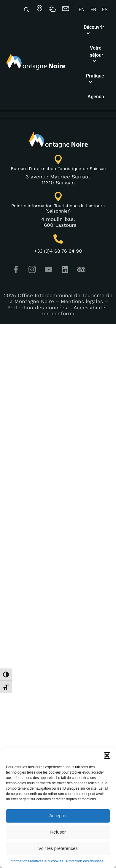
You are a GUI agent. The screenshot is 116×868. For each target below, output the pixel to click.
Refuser (58, 832)
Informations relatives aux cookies (36, 861)
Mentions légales (82, 233)
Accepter (58, 816)
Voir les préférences (58, 848)
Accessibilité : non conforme (74, 242)
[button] (107, 755)
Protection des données (85, 861)
